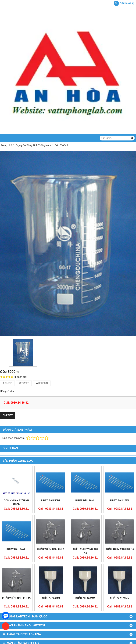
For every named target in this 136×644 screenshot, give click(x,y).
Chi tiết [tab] (8, 415)
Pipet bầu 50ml (51, 500)
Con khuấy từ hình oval (16, 502)
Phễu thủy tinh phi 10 (120, 549)
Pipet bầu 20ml (85, 500)
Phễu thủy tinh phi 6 (51, 549)
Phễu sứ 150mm (120, 569)
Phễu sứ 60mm (51, 569)
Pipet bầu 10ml (16, 549)
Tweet (24, 383)
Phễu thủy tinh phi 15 (16, 598)
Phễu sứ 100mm (85, 569)
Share (7, 383)
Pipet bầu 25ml (120, 500)
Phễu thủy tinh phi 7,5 (85, 551)
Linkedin (42, 383)
